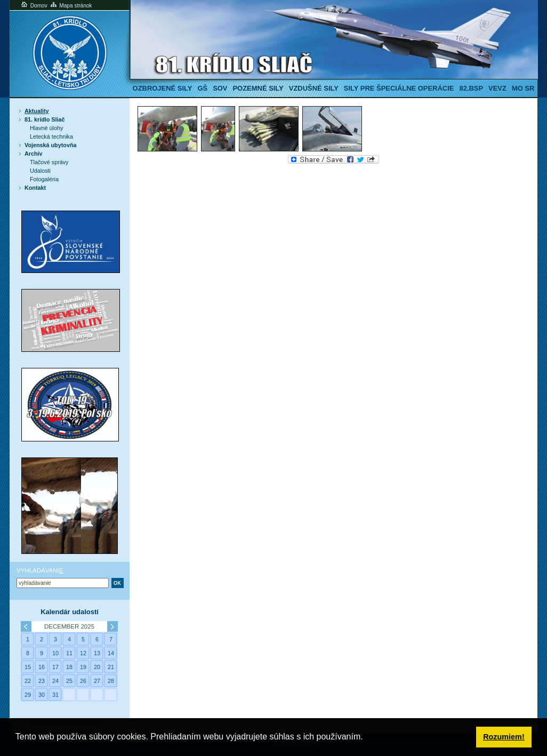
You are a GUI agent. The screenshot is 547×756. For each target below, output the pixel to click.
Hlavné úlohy (46, 128)
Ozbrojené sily (163, 88)
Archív (34, 154)
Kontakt (35, 188)
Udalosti (40, 171)
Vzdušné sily (314, 88)
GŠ (202, 88)
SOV (220, 88)
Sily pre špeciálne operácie (399, 88)
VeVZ (497, 88)
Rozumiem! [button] (504, 737)
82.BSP (471, 88)
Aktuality (37, 111)
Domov (34, 6)
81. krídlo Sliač (45, 119)
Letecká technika (51, 136)
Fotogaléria (44, 179)
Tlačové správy (49, 162)
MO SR (523, 88)
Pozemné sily (258, 88)
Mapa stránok (71, 6)
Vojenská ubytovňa (50, 145)
